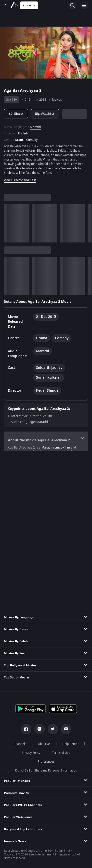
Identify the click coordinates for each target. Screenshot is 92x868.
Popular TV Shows (17, 781)
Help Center (71, 744)
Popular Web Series (18, 817)
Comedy (32, 140)
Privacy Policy (31, 753)
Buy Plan (29, 6)
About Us (44, 744)
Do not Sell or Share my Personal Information (46, 771)
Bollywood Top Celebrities (23, 829)
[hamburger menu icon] (84, 5)
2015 (43, 100)
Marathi (35, 127)
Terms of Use (61, 753)
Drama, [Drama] (20, 140)
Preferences (46, 762)
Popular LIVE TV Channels (23, 805)
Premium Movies (16, 793)
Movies (57, 100)
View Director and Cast (20, 180)
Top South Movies (17, 677)
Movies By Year (15, 653)
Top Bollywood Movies (20, 665)
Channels (20, 744)
